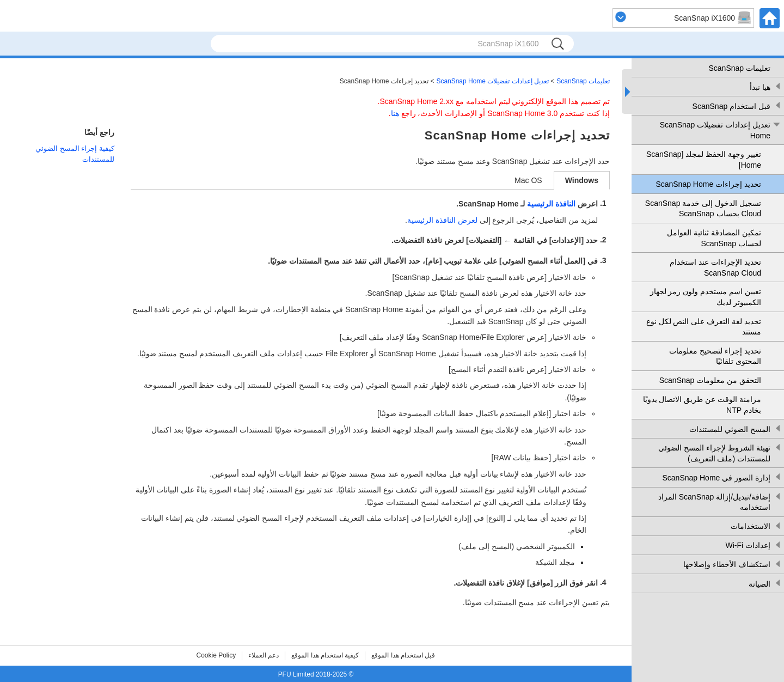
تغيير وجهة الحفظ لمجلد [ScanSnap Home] (704, 160)
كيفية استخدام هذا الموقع (325, 655)
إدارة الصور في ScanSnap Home (716, 478)
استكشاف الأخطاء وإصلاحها (727, 564)
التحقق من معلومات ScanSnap (710, 380)
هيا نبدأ (760, 87)
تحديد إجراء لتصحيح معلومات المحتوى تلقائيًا (715, 356)
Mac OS (528, 180)
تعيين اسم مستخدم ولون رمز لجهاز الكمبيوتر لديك (706, 297)
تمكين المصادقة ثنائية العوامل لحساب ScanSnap (714, 238)
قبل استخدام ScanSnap (731, 106)
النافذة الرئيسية (551, 204)
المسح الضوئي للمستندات (730, 429)
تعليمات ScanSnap (740, 68)
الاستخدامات (751, 526)
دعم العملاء (264, 655)
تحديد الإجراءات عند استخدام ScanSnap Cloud (715, 267)
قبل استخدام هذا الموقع (403, 655)
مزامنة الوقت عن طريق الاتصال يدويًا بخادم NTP (702, 405)
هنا (395, 113)
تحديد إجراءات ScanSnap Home (708, 184)
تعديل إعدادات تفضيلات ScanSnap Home (715, 130)
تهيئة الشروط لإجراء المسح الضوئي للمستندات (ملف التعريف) (714, 453)
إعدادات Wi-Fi (748, 545)
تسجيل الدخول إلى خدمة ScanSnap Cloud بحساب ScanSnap (703, 209)
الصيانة (759, 584)
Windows (582, 180)
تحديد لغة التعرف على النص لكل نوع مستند (704, 327)
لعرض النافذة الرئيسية (442, 220)
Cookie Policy (216, 655)
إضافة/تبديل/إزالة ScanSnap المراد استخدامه (714, 502)
